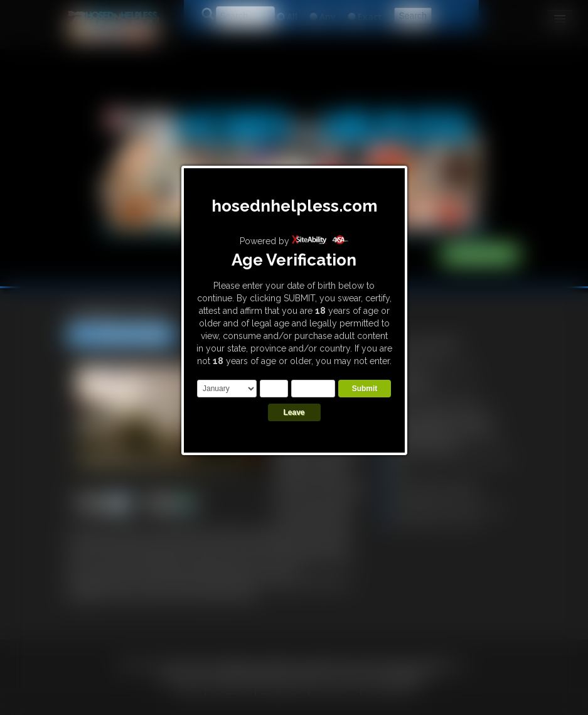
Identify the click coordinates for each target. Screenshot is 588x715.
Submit (365, 389)
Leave (294, 412)
